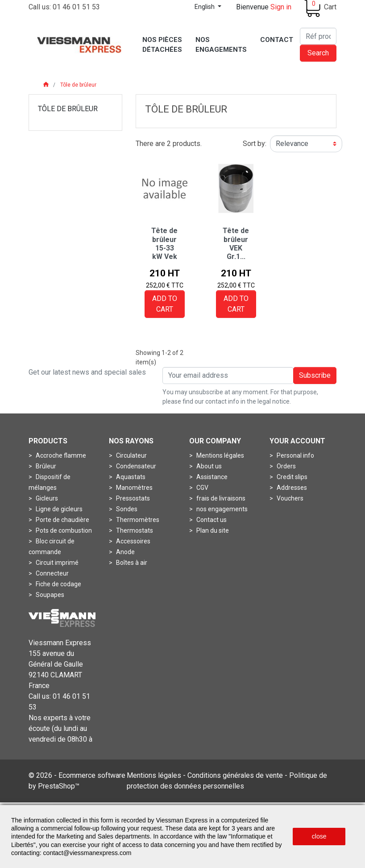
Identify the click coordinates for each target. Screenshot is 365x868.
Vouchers (289, 498)
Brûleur (45, 466)
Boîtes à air (131, 563)
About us (208, 466)
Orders (286, 466)
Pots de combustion (63, 530)
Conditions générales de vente (235, 804)
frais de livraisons (220, 498)
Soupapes (49, 595)
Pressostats (132, 498)
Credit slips (291, 477)
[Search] (318, 36)
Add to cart (165, 304)
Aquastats (130, 477)
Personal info (295, 455)
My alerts (289, 509)
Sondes (126, 509)
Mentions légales (220, 455)
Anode (125, 552)
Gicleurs (46, 498)
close (319, 836)
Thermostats (134, 530)
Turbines (47, 605)
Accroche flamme (60, 455)
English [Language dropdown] (205, 7)
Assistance (211, 477)
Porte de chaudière (62, 520)
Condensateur (135, 466)
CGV (202, 488)
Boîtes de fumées (140, 573)
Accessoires (133, 541)
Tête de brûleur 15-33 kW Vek (164, 244)
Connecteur (52, 573)
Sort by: (255, 144)
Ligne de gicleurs (58, 509)
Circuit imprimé (56, 563)
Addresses (291, 488)
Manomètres (134, 488)
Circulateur (131, 455)
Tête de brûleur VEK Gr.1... (236, 244)
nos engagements (221, 509)
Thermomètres (137, 520)
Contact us (211, 520)
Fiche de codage (58, 584)
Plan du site (212, 530)
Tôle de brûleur (68, 109)
